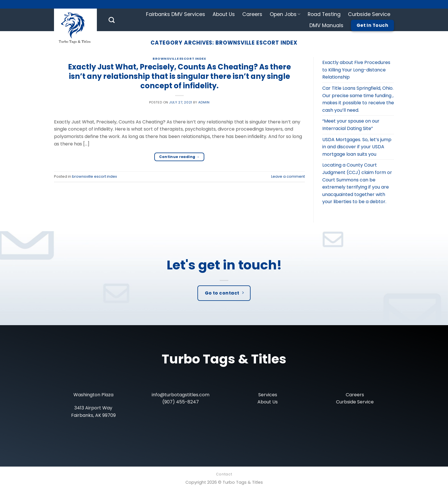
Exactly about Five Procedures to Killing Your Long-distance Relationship (356, 70)
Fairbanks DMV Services (176, 14)
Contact (224, 474)
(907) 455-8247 (181, 402)
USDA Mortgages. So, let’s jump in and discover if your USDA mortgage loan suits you (357, 147)
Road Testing (324, 14)
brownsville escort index (179, 59)
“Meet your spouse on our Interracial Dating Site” (351, 125)
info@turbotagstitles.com (181, 395)
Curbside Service (369, 14)
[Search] (112, 20)
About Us (224, 14)
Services (268, 395)
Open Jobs (285, 14)
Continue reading (180, 157)
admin (204, 102)
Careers (252, 14)
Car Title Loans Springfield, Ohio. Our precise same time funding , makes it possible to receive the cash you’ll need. (358, 99)
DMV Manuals (326, 25)
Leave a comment (288, 176)
